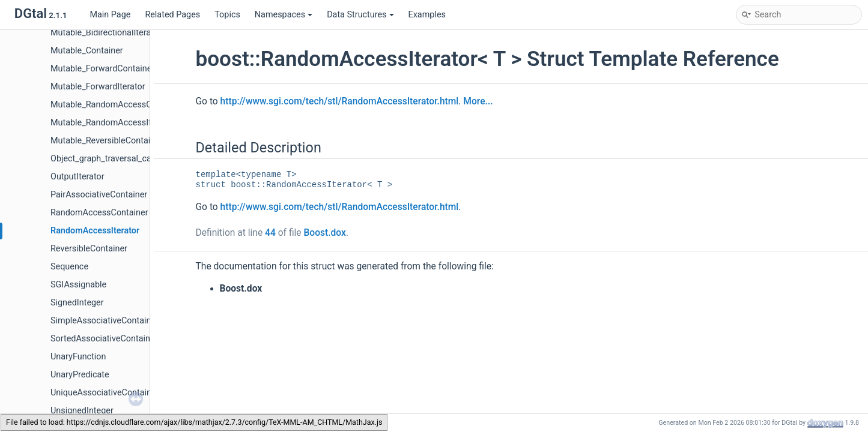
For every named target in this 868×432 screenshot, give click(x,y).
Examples (427, 15)
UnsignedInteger (82, 411)
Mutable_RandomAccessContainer (117, 105)
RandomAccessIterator (95, 231)
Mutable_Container (87, 51)
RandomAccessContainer (99, 213)
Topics (227, 15)
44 (270, 233)
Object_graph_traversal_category (113, 159)
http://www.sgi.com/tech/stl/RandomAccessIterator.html (340, 101)
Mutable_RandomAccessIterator (112, 123)
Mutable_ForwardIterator (98, 87)
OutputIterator (77, 177)
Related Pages (172, 15)
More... (478, 101)
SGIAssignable (78, 285)
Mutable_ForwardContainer (102, 69)
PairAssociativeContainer (99, 195)
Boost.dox (324, 233)
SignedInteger (77, 303)
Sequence (69, 267)
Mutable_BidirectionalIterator (106, 33)
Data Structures (360, 15)
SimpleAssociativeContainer (105, 321)
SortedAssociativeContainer (104, 339)
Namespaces (284, 15)
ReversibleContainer (89, 249)
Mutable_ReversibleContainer (107, 141)
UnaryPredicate (80, 375)
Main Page (110, 15)
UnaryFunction (78, 357)
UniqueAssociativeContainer (105, 393)
